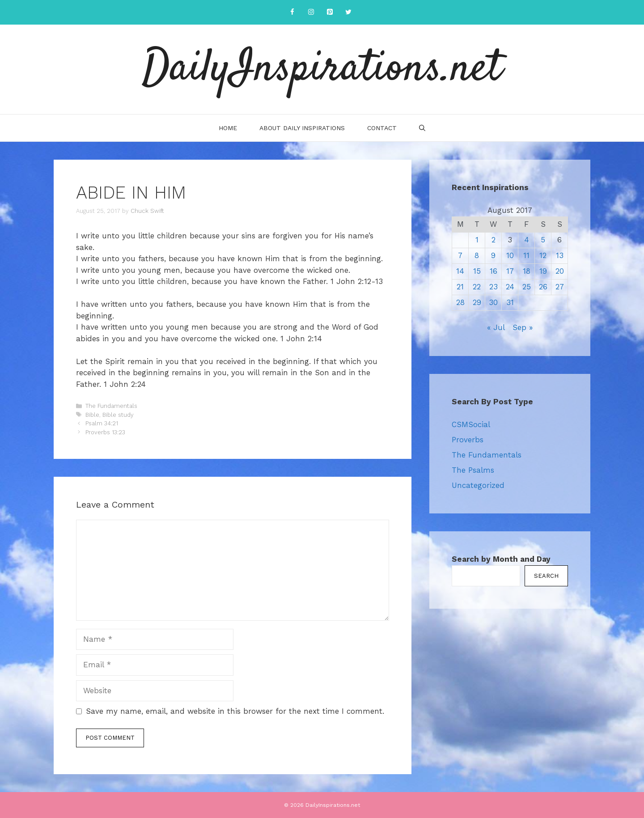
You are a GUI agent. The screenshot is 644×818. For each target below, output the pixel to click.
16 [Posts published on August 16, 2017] (494, 271)
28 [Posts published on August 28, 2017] (460, 302)
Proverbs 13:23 (105, 432)
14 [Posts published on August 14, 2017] (460, 271)
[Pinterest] (330, 12)
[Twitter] (348, 12)
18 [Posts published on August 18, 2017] (527, 271)
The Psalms (473, 470)
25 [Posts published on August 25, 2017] (527, 287)
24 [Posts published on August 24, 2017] (510, 287)
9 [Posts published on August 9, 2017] (493, 255)
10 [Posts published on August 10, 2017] (510, 255)
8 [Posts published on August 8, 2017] (477, 255)
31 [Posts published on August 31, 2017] (510, 302)
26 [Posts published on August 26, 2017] (543, 287)
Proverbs (468, 440)
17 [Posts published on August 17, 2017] (510, 271)
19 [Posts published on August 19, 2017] (543, 271)
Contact (382, 128)
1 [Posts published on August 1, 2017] (477, 240)
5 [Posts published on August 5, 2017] (543, 240)
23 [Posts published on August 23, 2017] (494, 287)
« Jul (496, 327)
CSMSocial (471, 424)
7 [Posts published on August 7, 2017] (460, 255)
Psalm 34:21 (102, 423)
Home (228, 128)
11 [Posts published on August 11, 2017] (526, 255)
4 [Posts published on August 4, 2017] (527, 240)
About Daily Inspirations (302, 128)
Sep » (523, 327)
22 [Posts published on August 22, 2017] (477, 287)
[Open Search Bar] (422, 128)
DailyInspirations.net (322, 69)
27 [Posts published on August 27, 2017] (560, 287)
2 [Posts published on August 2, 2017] (494, 240)
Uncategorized (478, 485)
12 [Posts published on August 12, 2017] (543, 255)
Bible (92, 415)
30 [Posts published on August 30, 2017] (493, 302)
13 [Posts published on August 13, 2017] (560, 255)
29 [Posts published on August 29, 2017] (477, 302)
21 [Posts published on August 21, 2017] (460, 287)
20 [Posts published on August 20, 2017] (560, 271)
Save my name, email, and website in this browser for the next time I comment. (235, 711)
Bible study (118, 415)
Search (546, 576)
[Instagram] (311, 12)
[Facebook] (292, 12)
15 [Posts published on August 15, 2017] (477, 271)
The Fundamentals (111, 406)
